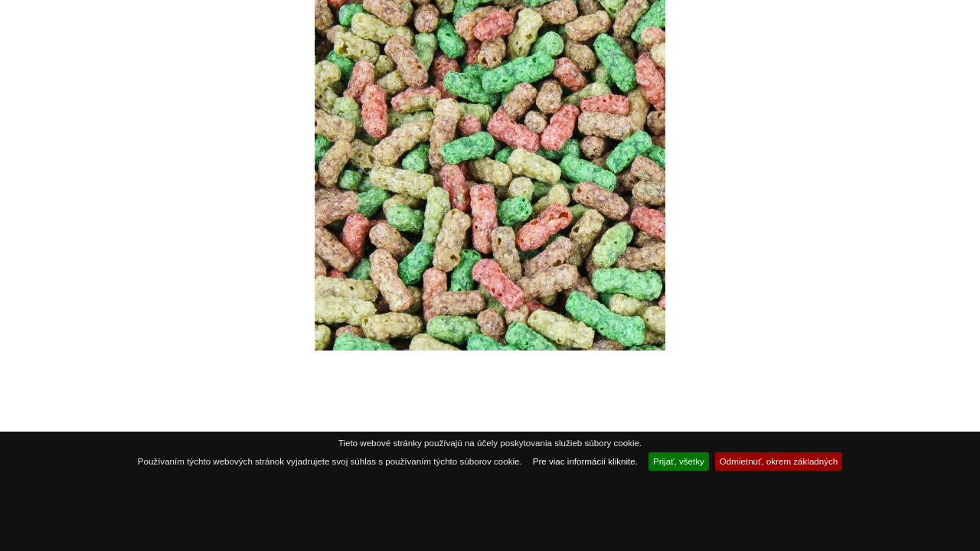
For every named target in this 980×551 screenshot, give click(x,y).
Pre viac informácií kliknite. (585, 461)
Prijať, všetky (679, 461)
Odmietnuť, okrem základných (779, 461)
